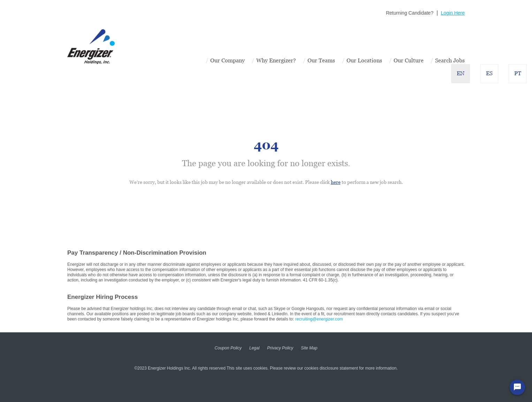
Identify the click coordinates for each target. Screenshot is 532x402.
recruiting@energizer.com (319, 319)
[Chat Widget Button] (517, 387)
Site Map (309, 348)
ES (489, 73)
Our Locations (364, 60)
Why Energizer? (276, 60)
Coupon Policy (228, 348)
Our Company (227, 60)
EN (461, 73)
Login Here (453, 13)
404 (266, 145)
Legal (254, 348)
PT (518, 73)
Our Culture (409, 60)
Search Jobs (450, 60)
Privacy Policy (280, 348)
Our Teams (321, 60)
